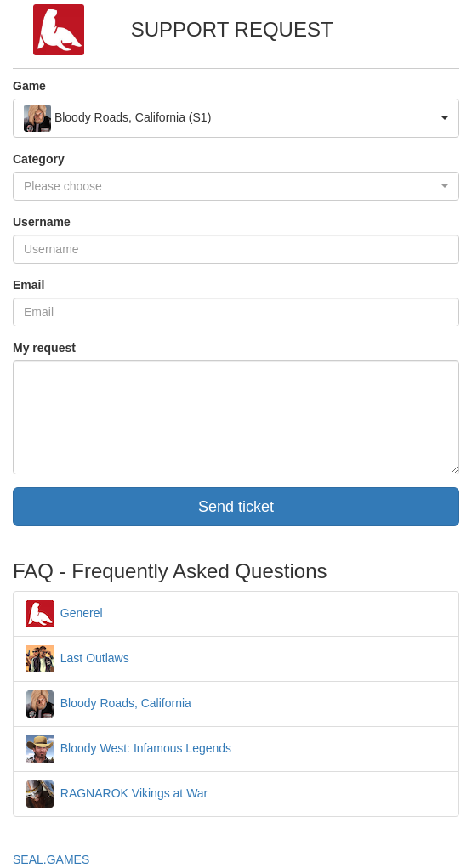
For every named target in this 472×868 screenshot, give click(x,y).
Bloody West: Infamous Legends (129, 748)
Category (39, 159)
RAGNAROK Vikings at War (117, 793)
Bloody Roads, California (109, 703)
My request (44, 348)
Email (28, 285)
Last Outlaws (78, 658)
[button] (236, 118)
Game (29, 86)
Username (42, 222)
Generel (65, 613)
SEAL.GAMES (51, 859)
